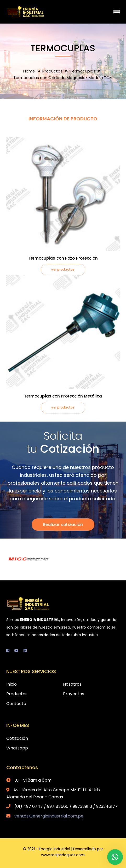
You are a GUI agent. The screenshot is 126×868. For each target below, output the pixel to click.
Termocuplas (83, 71)
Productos (52, 71)
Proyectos (74, 694)
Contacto (16, 704)
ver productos (63, 269)
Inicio (12, 684)
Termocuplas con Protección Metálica (63, 396)
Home (29, 71)
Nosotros (72, 684)
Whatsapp (17, 748)
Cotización (17, 738)
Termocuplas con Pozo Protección (63, 258)
